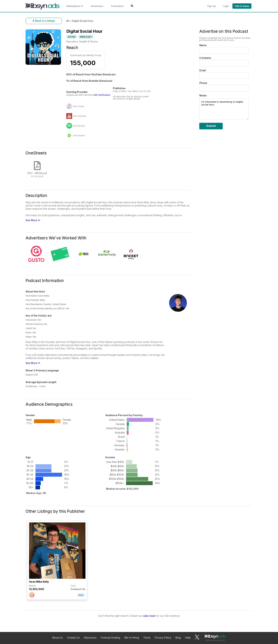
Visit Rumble (79, 136)
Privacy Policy (163, 638)
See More (33, 220)
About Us (57, 638)
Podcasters (117, 6)
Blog (178, 638)
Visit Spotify (79, 126)
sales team (149, 616)
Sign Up (212, 6)
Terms (147, 638)
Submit (211, 126)
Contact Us (73, 638)
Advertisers (97, 6)
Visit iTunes (79, 106)
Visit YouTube (80, 116)
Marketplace (75, 6)
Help (188, 638)
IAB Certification (102, 95)
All (67, 21)
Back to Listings (44, 21)
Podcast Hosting (110, 638)
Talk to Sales (242, 6)
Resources (90, 638)
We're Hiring (132, 638)
